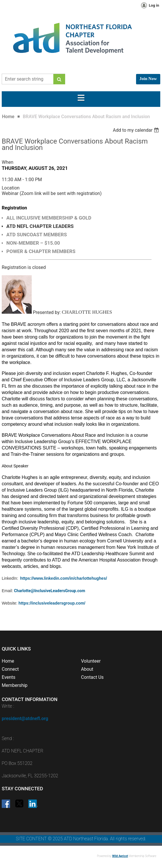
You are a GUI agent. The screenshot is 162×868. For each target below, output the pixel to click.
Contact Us (92, 677)
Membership (15, 685)
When (7, 162)
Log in (154, 5)
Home (8, 117)
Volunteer (91, 661)
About (87, 669)
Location (11, 188)
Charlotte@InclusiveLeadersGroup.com (49, 591)
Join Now (148, 79)
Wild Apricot (120, 856)
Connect (10, 669)
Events (9, 677)
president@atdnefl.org (25, 719)
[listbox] (136, 130)
